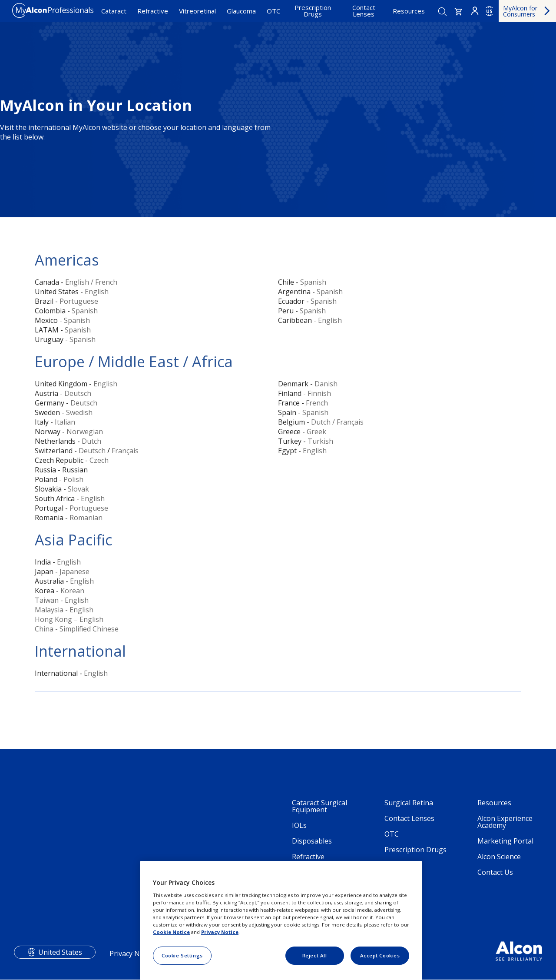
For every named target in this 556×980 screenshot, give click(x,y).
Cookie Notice (171, 932)
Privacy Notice (220, 932)
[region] (281, 920)
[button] (459, 12)
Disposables (312, 841)
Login (475, 11)
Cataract (114, 11)
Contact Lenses (364, 11)
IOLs (299, 825)
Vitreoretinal (197, 11)
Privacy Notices (134, 953)
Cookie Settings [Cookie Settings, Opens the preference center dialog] (182, 955)
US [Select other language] (489, 11)
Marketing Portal (505, 841)
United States (60, 952)
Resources (409, 11)
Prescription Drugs (313, 11)
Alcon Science (499, 857)
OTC (273, 11)
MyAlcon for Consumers (520, 11)
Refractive (153, 11)
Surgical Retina (409, 803)
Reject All (315, 955)
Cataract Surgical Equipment (319, 806)
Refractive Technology (311, 860)
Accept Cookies (380, 955)
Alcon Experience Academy (505, 822)
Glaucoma (241, 11)
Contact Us (495, 872)
